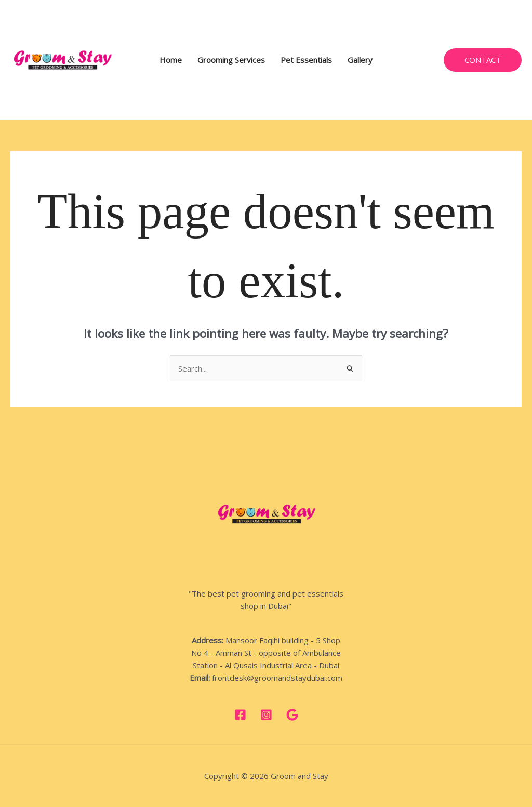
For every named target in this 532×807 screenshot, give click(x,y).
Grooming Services (231, 60)
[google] (292, 715)
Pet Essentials (306, 60)
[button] (483, 60)
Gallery (360, 60)
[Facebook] (240, 715)
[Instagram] (266, 715)
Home (171, 60)
